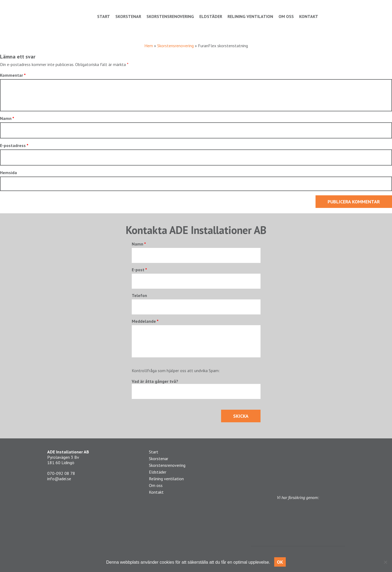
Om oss (286, 16)
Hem (149, 46)
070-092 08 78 (61, 473)
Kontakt (309, 16)
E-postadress (14, 145)
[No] (385, 562)
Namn (7, 118)
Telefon (139, 295)
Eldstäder (211, 16)
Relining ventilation (250, 16)
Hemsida (8, 173)
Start (104, 16)
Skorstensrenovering (170, 16)
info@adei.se (59, 479)
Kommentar (13, 75)
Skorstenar (128, 16)
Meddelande (145, 321)
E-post (139, 270)
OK (280, 562)
